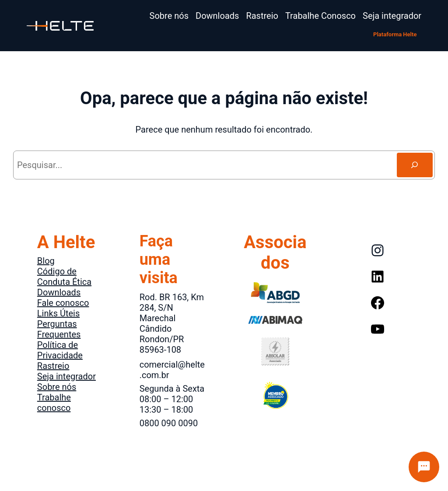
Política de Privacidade (60, 350)
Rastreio (53, 366)
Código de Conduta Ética (64, 277)
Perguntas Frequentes (59, 329)
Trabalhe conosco (54, 403)
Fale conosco (63, 303)
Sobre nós (57, 387)
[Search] (415, 165)
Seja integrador (66, 376)
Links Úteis (58, 313)
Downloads (59, 292)
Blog (46, 261)
